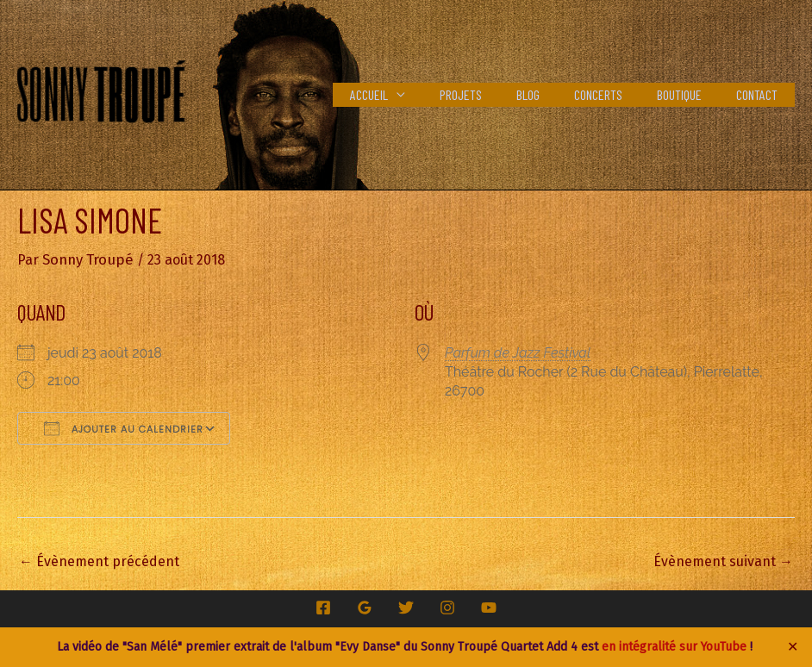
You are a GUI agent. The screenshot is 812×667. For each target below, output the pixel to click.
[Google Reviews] (365, 607)
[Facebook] (323, 607)
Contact (760, 94)
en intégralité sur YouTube (674, 647)
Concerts (615, 94)
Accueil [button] (407, 94)
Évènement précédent (99, 561)
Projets (492, 94)
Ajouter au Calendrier (124, 427)
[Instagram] (447, 607)
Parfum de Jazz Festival (518, 352)
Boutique (690, 94)
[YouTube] (489, 607)
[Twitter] (406, 607)
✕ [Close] (793, 647)
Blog (552, 94)
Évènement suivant (723, 561)
